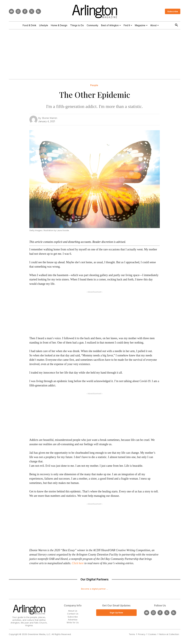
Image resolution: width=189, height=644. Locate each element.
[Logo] (95, 11)
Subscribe (73, 617)
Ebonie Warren (50, 118)
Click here (78, 563)
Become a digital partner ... (94, 589)
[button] (176, 25)
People (94, 85)
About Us (73, 611)
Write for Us (73, 622)
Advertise (73, 620)
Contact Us (73, 614)
